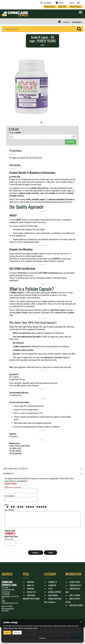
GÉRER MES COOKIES (76, 605)
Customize (42, 638)
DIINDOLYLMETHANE (55, 599)
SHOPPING (66, 22)
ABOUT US (30, 585)
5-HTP (50, 589)
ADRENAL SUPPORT (55, 592)
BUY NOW (71, 142)
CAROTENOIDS (53, 595)
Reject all (17, 633)
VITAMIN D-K (52, 582)
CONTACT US (31, 592)
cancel (36, 553)
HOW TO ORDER (75, 595)
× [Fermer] (81, 622)
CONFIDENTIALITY (75, 585)
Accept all (7, 633)
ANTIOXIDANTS (77, 22)
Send (51, 553)
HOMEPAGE (30, 582)
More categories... (50, 602)
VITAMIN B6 (52, 585)
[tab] (42, 469)
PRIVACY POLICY (75, 582)
